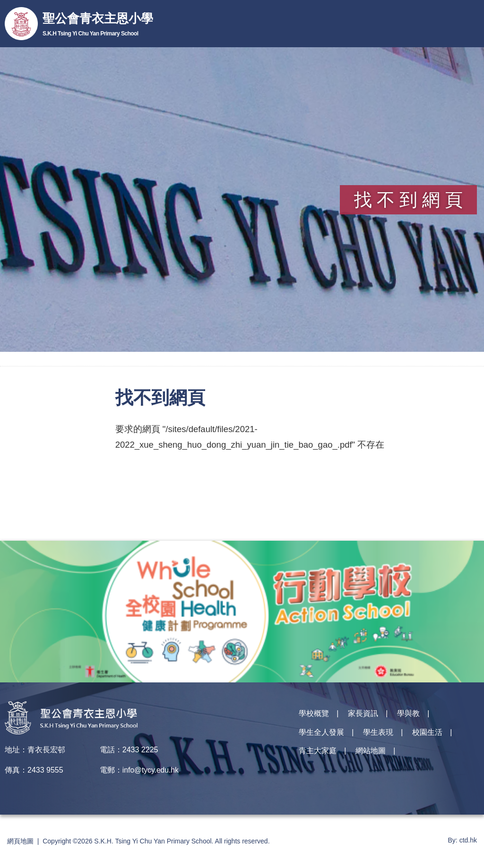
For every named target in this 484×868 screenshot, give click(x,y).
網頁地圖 (20, 841)
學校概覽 (314, 715)
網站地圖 (371, 755)
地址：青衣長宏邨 (35, 750)
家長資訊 (363, 715)
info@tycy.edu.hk (151, 770)
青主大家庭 (318, 755)
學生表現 (378, 735)
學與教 (408, 715)
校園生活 (427, 735)
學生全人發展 (321, 735)
